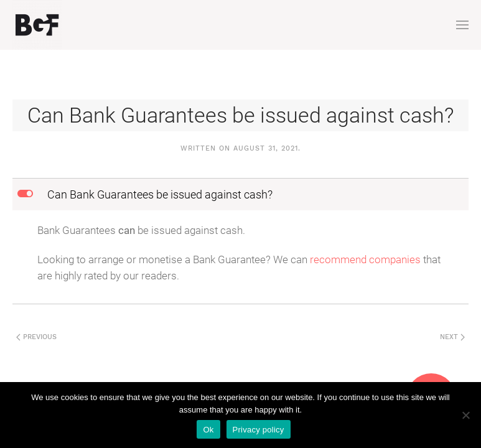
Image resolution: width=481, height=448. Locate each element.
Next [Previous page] (452, 337)
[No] (465, 415)
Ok (208, 430)
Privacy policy (259, 430)
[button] (462, 25)
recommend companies (365, 260)
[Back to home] (37, 25)
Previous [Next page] (36, 337)
